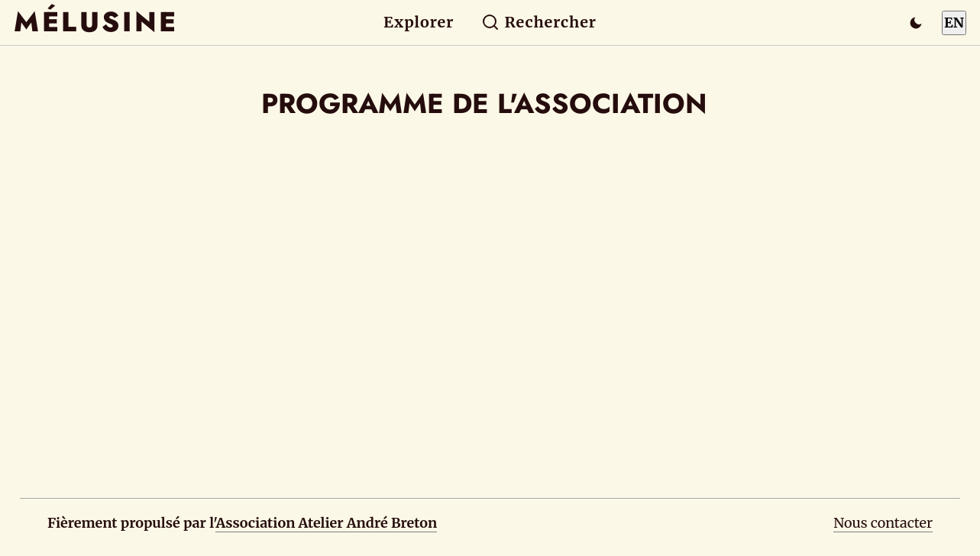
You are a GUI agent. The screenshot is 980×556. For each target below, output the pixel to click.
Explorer (419, 22)
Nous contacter (883, 523)
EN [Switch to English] (954, 23)
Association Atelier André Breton (326, 523)
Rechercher (539, 22)
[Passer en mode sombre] (916, 23)
